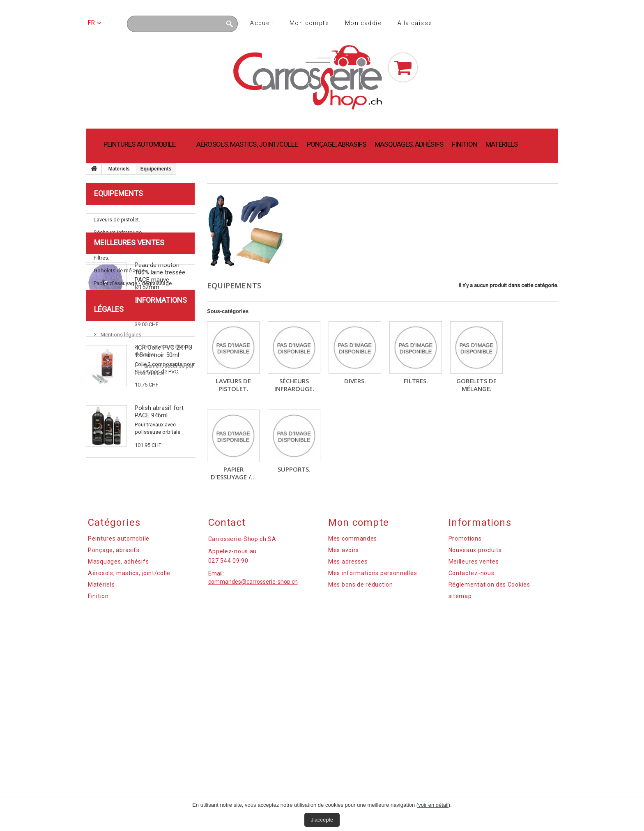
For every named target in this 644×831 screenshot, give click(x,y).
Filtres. (416, 381)
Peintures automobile (139, 144)
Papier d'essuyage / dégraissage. (133, 283)
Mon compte (309, 23)
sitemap (460, 749)
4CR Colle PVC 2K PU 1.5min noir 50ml (163, 434)
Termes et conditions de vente (136, 620)
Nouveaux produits (475, 703)
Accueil (262, 23)
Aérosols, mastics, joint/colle (247, 144)
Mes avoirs (344, 703)
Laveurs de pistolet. (233, 384)
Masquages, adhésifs (409, 144)
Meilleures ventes (129, 325)
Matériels (501, 144)
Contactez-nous (471, 726)
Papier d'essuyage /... (233, 473)
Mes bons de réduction (361, 738)
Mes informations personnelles (373, 726)
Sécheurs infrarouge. (294, 384)
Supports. (294, 469)
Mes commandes (353, 692)
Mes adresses (348, 715)
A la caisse (415, 23)
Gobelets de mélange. (476, 384)
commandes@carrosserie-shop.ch (253, 735)
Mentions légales (120, 609)
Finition (464, 144)
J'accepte (322, 820)
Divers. (355, 381)
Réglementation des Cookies (489, 738)
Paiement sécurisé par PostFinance (141, 632)
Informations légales (136, 583)
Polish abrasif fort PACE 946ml (159, 494)
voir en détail (433, 805)
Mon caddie (363, 23)
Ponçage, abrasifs (337, 144)
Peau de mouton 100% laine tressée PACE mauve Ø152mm (160, 359)
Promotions (465, 692)
